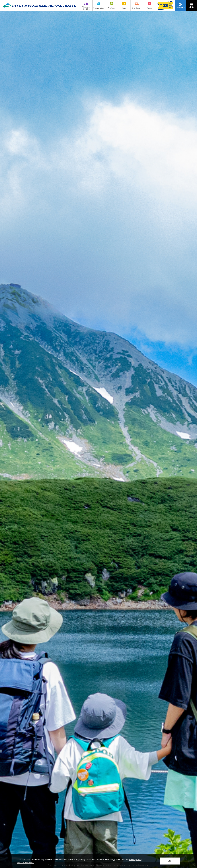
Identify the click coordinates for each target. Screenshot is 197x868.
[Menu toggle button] (191, 6)
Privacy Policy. (136, 859)
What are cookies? (26, 862)
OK (170, 861)
